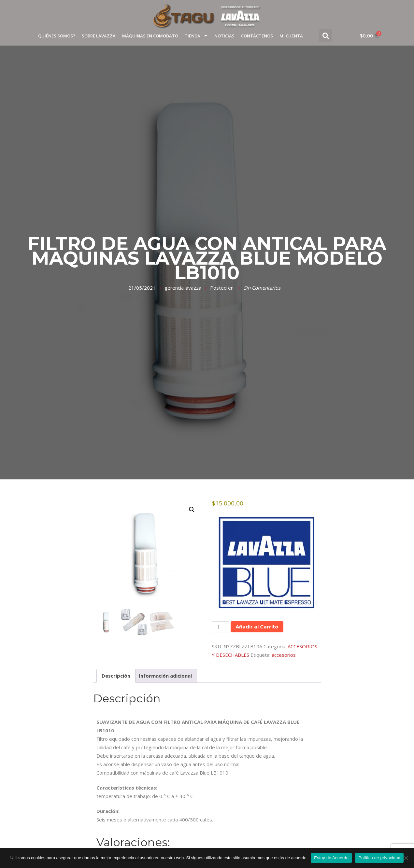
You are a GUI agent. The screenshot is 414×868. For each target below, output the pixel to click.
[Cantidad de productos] (221, 627)
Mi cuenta (291, 36)
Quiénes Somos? (57, 36)
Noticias (224, 36)
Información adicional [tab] (165, 676)
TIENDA (196, 36)
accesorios (284, 655)
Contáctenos (257, 36)
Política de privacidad (379, 858)
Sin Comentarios (262, 288)
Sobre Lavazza (99, 36)
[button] (326, 36)
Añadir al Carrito (257, 627)
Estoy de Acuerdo (331, 858)
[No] (406, 858)
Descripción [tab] (116, 676)
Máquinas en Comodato (150, 36)
